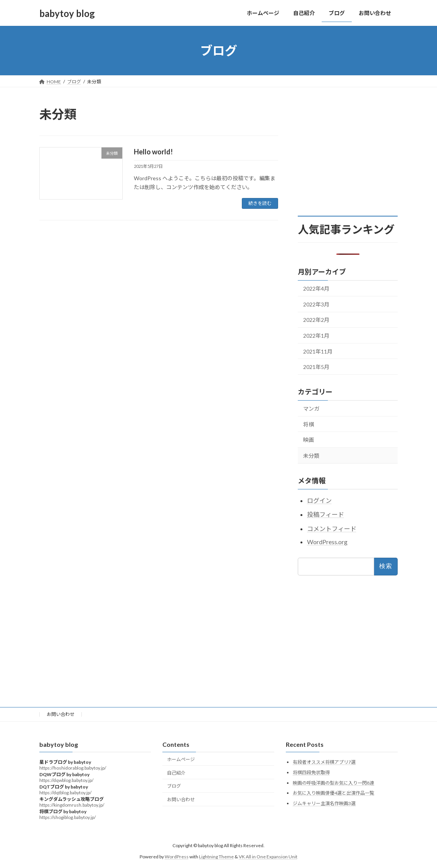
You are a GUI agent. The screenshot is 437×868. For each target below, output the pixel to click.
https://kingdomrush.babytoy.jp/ (72, 805)
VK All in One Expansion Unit (268, 857)
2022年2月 (316, 320)
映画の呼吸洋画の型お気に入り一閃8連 (333, 783)
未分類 (311, 456)
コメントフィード (332, 529)
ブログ (174, 786)
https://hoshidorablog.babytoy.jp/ (73, 768)
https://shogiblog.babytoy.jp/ (67, 817)
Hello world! (153, 152)
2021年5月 (316, 367)
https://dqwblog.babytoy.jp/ (66, 780)
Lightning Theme (216, 857)
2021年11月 (318, 351)
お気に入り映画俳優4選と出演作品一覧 (333, 793)
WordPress (177, 857)
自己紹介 (176, 772)
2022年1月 (316, 336)
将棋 (309, 424)
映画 (309, 440)
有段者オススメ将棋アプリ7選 (324, 762)
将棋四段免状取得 (311, 772)
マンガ (311, 409)
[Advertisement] (356, 154)
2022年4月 (316, 288)
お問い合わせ (61, 714)
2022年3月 (316, 304)
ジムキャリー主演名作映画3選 (324, 803)
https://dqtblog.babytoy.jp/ (65, 793)
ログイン (319, 500)
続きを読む (260, 203)
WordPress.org (327, 542)
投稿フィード (326, 515)
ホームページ (181, 759)
